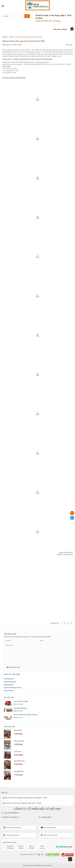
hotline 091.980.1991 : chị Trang (48, 21)
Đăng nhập (57, 29)
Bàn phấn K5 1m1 (19, 771)
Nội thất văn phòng (10, 682)
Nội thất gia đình (9, 679)
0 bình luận (69, 45)
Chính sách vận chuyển (21, 701)
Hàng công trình (9, 691)
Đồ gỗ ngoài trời (9, 685)
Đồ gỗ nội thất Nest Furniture (13, 688)
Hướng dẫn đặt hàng (20, 708)
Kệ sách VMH (18, 730)
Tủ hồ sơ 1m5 (18, 752)
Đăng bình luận (13, 667)
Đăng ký (65, 29)
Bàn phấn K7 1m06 (19, 761)
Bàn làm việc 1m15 (19, 741)
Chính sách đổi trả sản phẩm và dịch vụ (26, 715)
